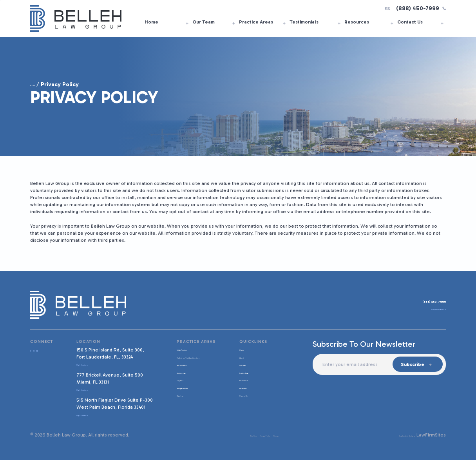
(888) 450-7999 (421, 8)
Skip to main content (0, 0)
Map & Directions (96, 364)
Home (151, 22)
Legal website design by (389, 435)
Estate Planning (190, 349)
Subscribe (411, 364)
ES (387, 9)
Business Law (187, 378)
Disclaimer (218, 435)
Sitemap (276, 435)
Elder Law (183, 400)
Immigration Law (191, 393)
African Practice (190, 370)
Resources (357, 22)
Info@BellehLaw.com (423, 311)
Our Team (204, 22)
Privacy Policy (248, 435)
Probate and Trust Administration (192, 360)
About (242, 357)
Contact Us (410, 22)
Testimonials (304, 22)
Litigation (183, 386)
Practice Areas (256, 22)
